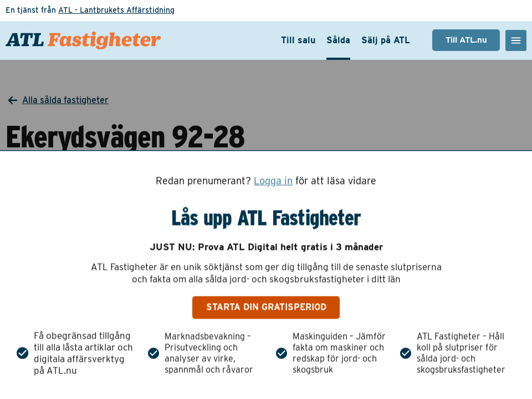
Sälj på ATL (386, 40)
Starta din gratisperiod (266, 307)
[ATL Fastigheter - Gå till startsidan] (83, 40)
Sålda (338, 40)
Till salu (298, 40)
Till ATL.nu (466, 40)
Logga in (273, 181)
